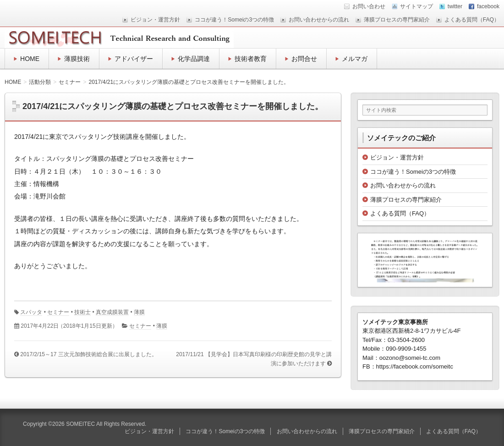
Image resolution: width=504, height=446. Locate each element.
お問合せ (304, 59)
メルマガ (355, 59)
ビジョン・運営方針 (155, 20)
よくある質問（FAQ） (472, 20)
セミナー (58, 312)
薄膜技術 (77, 59)
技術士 (82, 312)
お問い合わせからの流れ (319, 20)
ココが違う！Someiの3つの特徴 (234, 20)
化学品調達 (194, 59)
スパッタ (31, 312)
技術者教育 (251, 59)
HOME (30, 59)
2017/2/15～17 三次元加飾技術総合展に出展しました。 (89, 354)
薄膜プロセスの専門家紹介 (397, 20)
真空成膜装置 (112, 312)
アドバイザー (134, 59)
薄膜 (139, 312)
